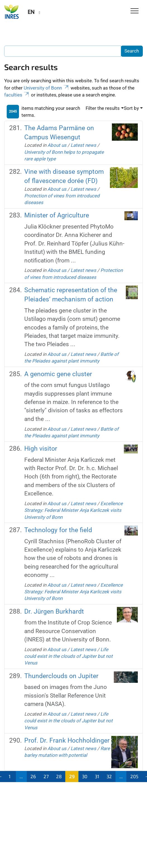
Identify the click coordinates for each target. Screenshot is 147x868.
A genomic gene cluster (58, 374)
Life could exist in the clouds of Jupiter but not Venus (68, 656)
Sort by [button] (131, 108)
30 (85, 776)
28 (59, 776)
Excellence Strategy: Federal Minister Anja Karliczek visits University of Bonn (73, 510)
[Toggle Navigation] (135, 11)
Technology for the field (58, 530)
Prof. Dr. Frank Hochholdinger (67, 740)
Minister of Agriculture (57, 215)
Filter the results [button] (103, 108)
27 (46, 776)
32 (109, 776)
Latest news (83, 145)
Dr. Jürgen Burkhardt (54, 611)
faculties (17, 95)
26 (33, 776)
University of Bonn (47, 88)
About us (57, 145)
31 (97, 776)
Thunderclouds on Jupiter (61, 676)
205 (134, 776)
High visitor (41, 448)
